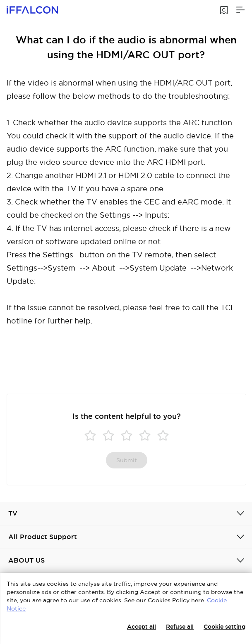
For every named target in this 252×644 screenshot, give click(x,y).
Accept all (142, 627)
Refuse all (180, 627)
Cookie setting (224, 627)
